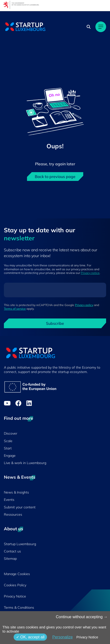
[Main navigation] (101, 27)
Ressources (13, 514)
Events (9, 500)
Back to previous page (55, 177)
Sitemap (10, 559)
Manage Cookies (17, 574)
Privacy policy (84, 305)
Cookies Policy (15, 585)
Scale (8, 441)
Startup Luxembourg (20, 544)
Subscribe (55, 323)
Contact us (12, 551)
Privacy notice (90, 273)
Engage (10, 456)
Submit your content (20, 507)
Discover (11, 433)
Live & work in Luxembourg (25, 463)
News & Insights (16, 492)
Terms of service (15, 309)
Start (8, 448)
